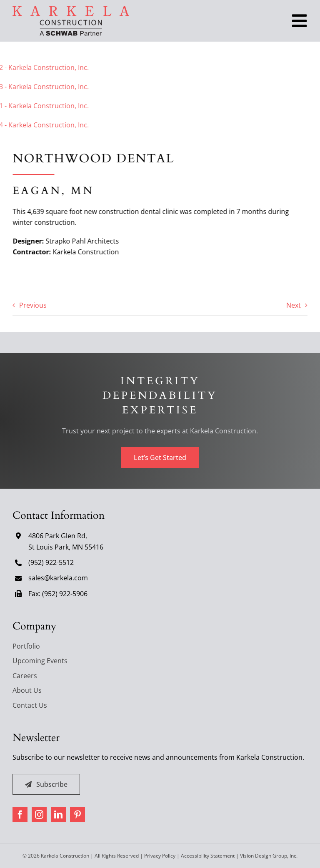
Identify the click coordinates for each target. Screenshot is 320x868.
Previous (33, 305)
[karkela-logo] (71, 9)
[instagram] (39, 815)
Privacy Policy (160, 856)
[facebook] (20, 815)
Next (294, 305)
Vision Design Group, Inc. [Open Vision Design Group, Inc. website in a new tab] (269, 856)
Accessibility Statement (208, 856)
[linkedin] (58, 815)
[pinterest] (77, 815)
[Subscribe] (46, 784)
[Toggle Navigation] (299, 21)
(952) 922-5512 (51, 562)
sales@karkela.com (58, 578)
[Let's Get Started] (160, 458)
